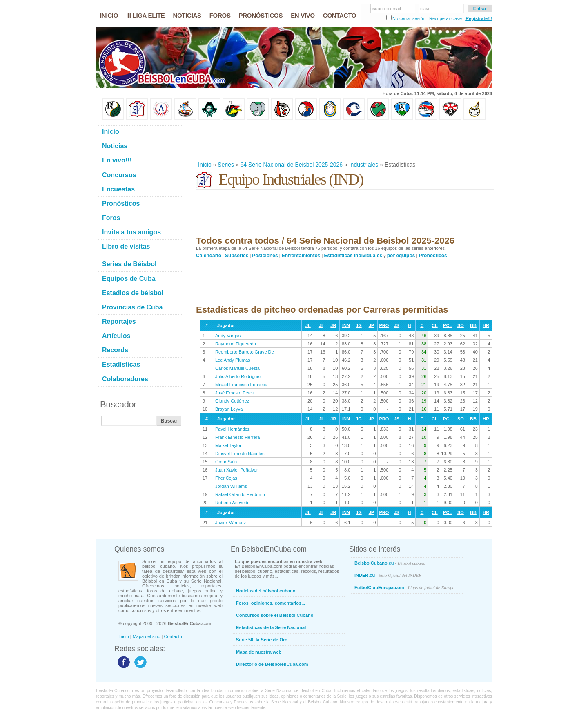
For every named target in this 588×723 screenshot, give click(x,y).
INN (346, 325)
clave (425, 9)
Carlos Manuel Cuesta (237, 368)
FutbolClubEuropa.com (404, 587)
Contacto (173, 636)
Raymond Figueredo (236, 344)
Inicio (205, 165)
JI (321, 325)
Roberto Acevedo (232, 503)
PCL (448, 325)
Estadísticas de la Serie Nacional (271, 627)
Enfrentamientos (301, 256)
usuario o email (386, 9)
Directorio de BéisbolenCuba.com (272, 664)
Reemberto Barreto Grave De (245, 352)
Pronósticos (433, 256)
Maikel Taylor (228, 445)
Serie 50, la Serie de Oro (262, 640)
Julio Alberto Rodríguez (238, 376)
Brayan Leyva (229, 409)
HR (486, 325)
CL (435, 325)
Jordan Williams (231, 486)
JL (308, 325)
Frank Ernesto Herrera (237, 437)
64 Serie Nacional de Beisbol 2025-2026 (292, 165)
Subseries (237, 256)
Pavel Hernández (232, 429)
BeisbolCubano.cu (390, 563)
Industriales (364, 165)
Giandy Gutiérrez (232, 401)
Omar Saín (226, 462)
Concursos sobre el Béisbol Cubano (275, 615)
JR (333, 325)
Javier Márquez (231, 523)
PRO (384, 325)
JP (371, 325)
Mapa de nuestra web (259, 652)
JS (397, 325)
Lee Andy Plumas (233, 360)
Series (226, 165)
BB (473, 325)
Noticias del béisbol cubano (266, 591)
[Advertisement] (345, 140)
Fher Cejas (226, 478)
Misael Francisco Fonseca (241, 385)
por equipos (401, 256)
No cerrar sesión (409, 18)
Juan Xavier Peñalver (237, 470)
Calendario (209, 256)
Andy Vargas (228, 336)
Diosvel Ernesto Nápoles (240, 454)
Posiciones (265, 256)
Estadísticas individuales (353, 256)
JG (359, 325)
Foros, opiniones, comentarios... (271, 603)
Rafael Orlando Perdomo (240, 494)
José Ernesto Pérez (235, 393)
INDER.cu (388, 575)
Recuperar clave (445, 18)
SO (461, 325)
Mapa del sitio (147, 636)
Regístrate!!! (479, 18)
